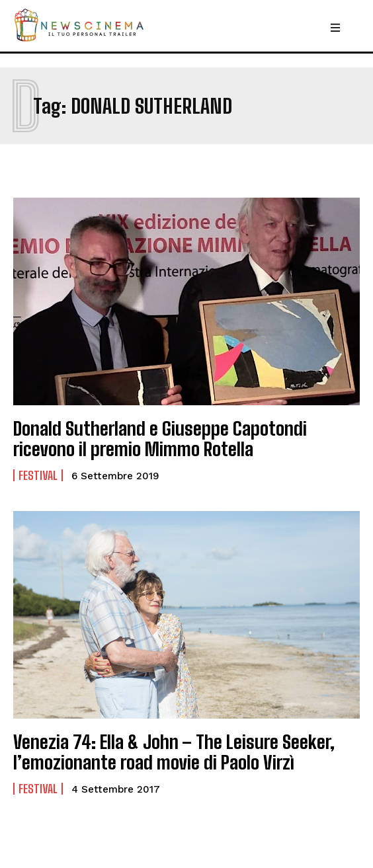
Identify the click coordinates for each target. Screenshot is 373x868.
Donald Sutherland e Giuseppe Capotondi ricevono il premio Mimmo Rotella (160, 439)
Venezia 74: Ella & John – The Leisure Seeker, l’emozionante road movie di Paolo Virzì (174, 752)
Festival (38, 475)
